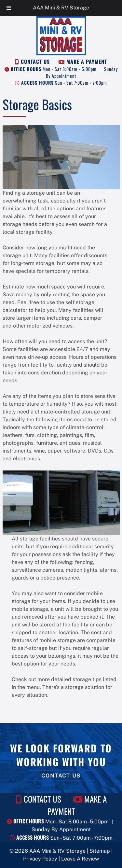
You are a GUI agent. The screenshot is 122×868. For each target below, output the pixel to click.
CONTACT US (35, 62)
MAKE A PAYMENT (87, 62)
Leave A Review (80, 859)
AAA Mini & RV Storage (61, 8)
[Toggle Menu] (9, 8)
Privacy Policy (40, 859)
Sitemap (100, 851)
